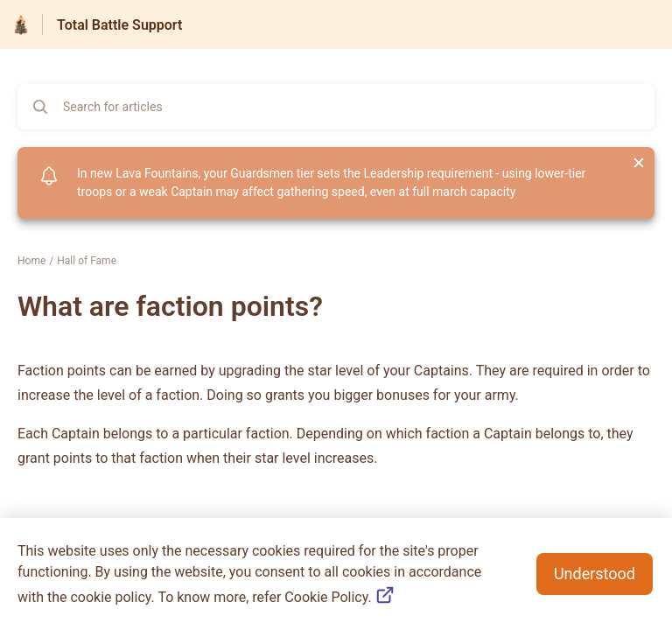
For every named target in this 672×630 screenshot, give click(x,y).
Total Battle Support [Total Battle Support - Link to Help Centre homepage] (119, 25)
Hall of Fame (87, 261)
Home (31, 261)
